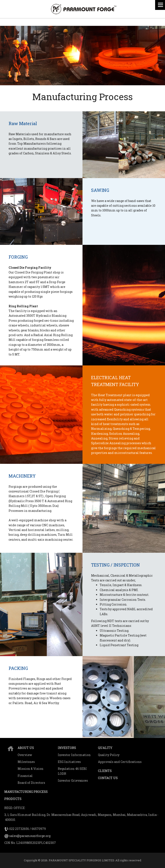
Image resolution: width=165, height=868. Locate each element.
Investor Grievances (73, 780)
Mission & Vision (31, 769)
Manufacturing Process (26, 792)
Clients (105, 771)
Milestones (26, 762)
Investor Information (74, 755)
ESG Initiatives (69, 762)
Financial (25, 776)
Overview (25, 755)
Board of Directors (31, 783)
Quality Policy (109, 755)
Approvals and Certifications (120, 762)
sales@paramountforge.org (30, 836)
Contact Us (108, 778)
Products (13, 799)
